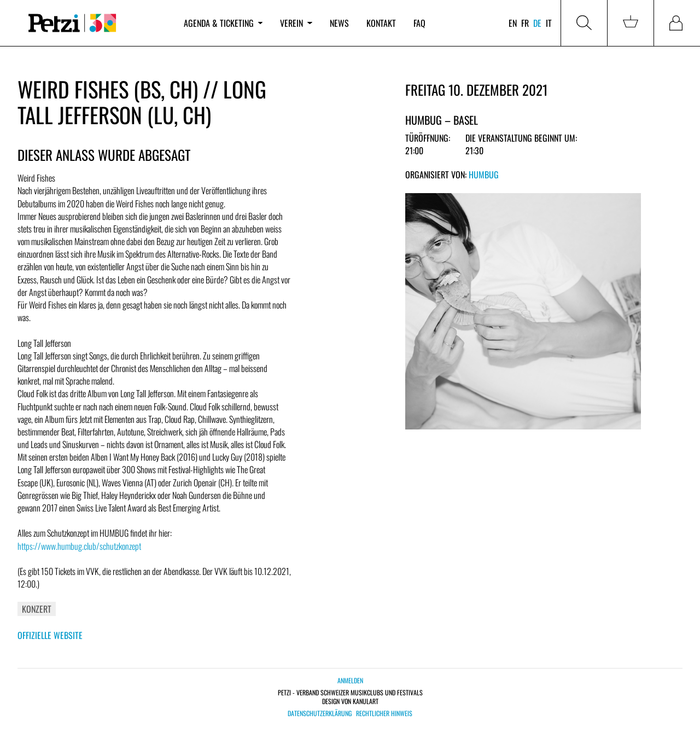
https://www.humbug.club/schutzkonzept (79, 546)
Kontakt (381, 23)
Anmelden (350, 680)
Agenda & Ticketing (223, 23)
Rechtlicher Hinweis (384, 713)
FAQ (419, 23)
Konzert (37, 609)
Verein (296, 23)
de (537, 23)
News (339, 23)
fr (525, 23)
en (513, 23)
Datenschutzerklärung (320, 713)
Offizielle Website (50, 635)
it (549, 23)
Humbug (484, 175)
